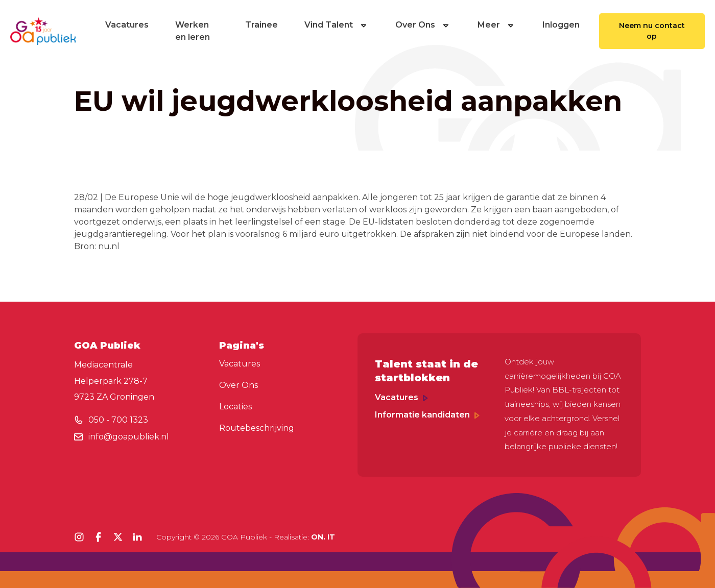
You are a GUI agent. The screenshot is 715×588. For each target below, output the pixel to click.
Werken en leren (193, 31)
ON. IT (323, 537)
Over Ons (423, 25)
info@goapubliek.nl (129, 437)
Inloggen (561, 25)
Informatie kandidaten (427, 415)
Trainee (261, 25)
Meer (497, 25)
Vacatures (127, 25)
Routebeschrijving (257, 428)
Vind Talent (337, 25)
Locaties (235, 407)
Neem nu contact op (652, 31)
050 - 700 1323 (118, 420)
